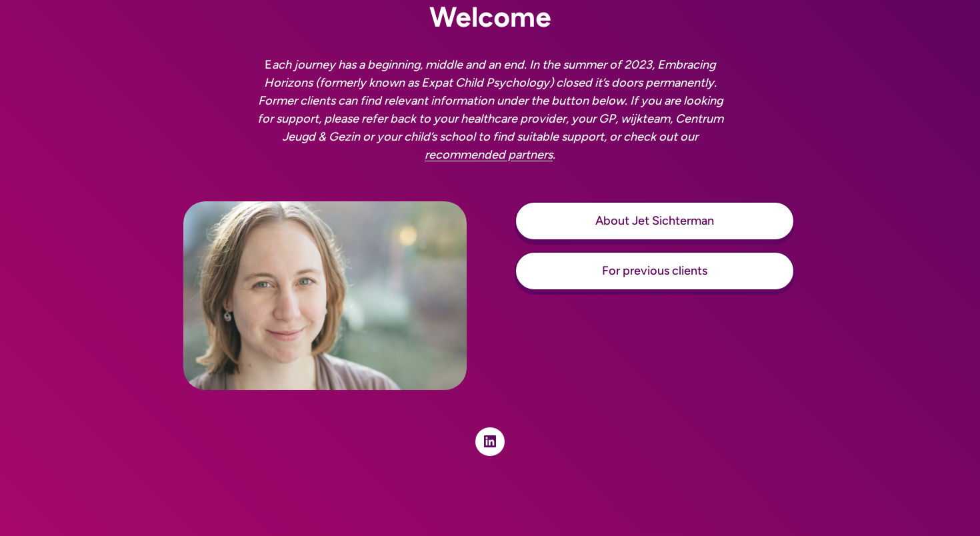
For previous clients (655, 271)
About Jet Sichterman (655, 221)
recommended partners (489, 155)
